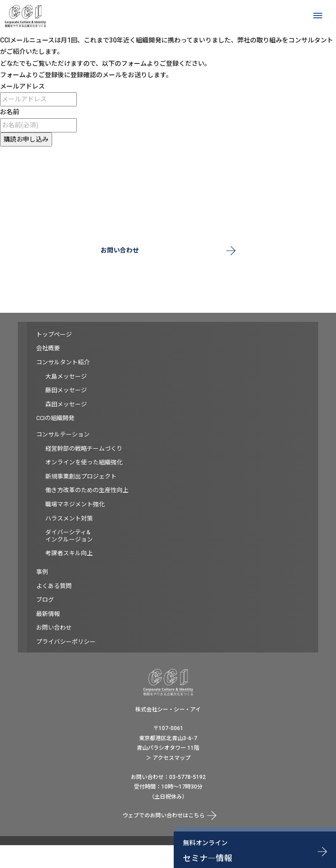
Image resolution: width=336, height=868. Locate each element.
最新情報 (48, 614)
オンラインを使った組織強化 (84, 462)
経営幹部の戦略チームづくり (84, 449)
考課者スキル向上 (69, 553)
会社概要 (48, 348)
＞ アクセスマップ (168, 758)
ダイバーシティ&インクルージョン (69, 536)
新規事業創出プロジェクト (81, 476)
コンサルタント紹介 (63, 362)
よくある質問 (54, 586)
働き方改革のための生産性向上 (87, 490)
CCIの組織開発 (55, 418)
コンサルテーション (63, 434)
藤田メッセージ (66, 390)
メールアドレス (22, 86)
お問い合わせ (120, 250)
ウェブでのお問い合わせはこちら (164, 815)
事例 (42, 572)
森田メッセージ (66, 404)
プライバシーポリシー (66, 642)
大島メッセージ (66, 376)
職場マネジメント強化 (75, 504)
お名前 (10, 112)
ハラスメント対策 (69, 518)
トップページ (54, 334)
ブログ (45, 600)
